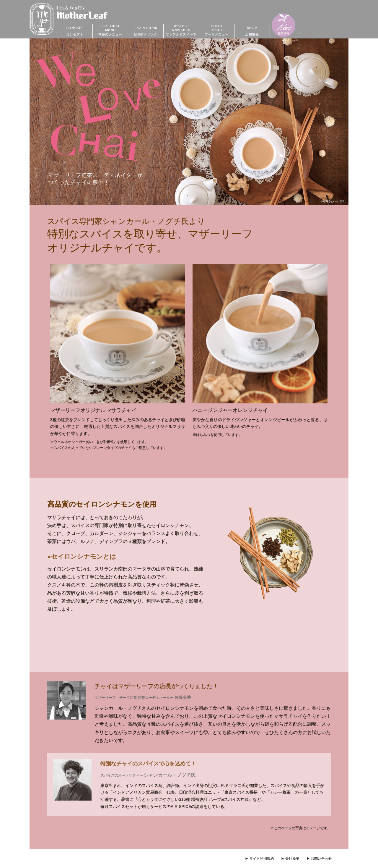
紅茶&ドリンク (146, 30)
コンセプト (75, 30)
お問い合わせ (321, 859)
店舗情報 (252, 30)
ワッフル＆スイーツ (181, 30)
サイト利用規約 (262, 859)
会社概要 (292, 859)
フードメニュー (217, 30)
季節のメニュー (110, 30)
